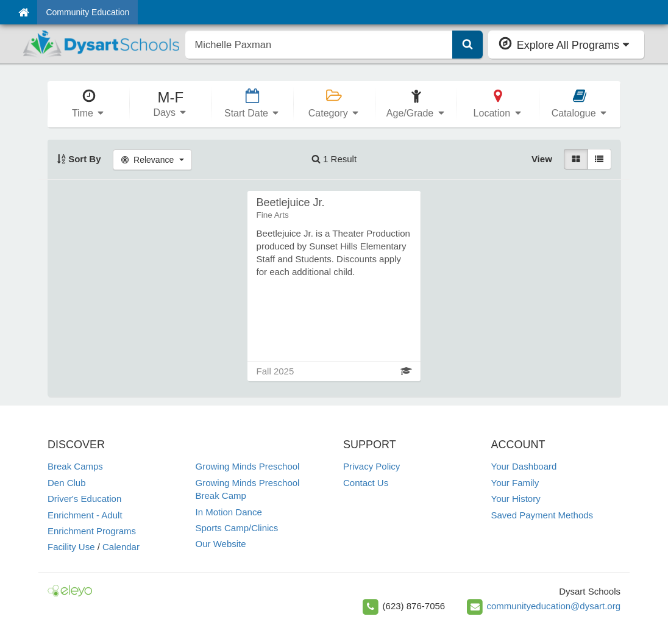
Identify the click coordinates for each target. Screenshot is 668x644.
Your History (516, 499)
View (542, 159)
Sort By (79, 159)
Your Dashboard (524, 466)
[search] (319, 45)
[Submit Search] (467, 45)
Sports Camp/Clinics (237, 528)
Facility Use (71, 547)
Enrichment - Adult (85, 515)
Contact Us (366, 483)
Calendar (121, 547)
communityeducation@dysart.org (554, 606)
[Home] (23, 12)
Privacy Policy (371, 466)
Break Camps (75, 466)
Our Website (221, 544)
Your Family (515, 483)
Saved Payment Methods (542, 515)
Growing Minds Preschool (248, 466)
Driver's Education (84, 499)
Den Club (67, 483)
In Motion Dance (229, 512)
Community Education (87, 12)
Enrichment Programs (92, 531)
